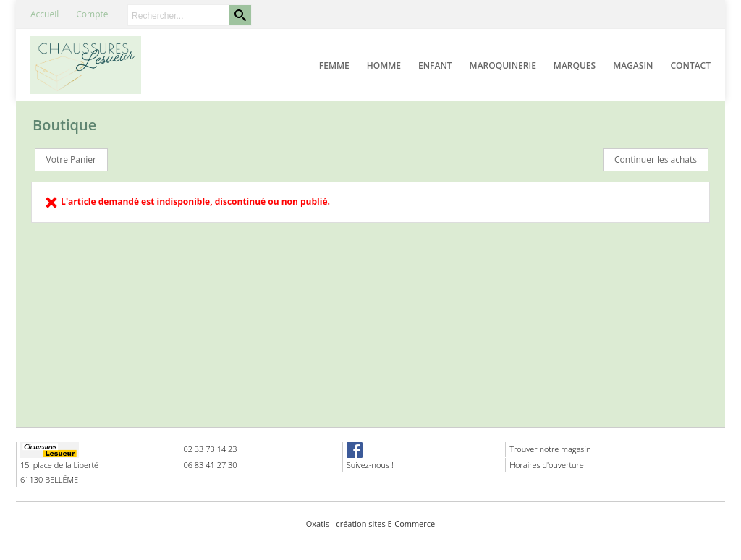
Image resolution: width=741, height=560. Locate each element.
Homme (384, 65)
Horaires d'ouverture (547, 465)
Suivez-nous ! (370, 465)
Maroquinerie (503, 65)
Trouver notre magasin (550, 449)
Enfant (435, 65)
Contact (690, 65)
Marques (575, 65)
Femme (334, 65)
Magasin (633, 65)
